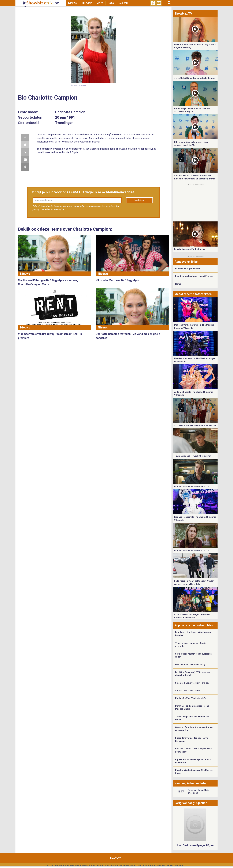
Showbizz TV (183, 14)
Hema (178, 284)
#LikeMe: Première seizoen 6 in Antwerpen (195, 426)
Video (100, 3)
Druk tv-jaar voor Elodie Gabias (190, 249)
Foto (111, 3)
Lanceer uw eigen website (188, 269)
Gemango (179, 865)
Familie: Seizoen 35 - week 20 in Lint (192, 551)
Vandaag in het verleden (191, 783)
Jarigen (123, 3)
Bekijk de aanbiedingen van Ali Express (194, 276)
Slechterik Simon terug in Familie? (192, 683)
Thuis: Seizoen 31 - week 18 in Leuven (193, 456)
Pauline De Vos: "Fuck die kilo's (190, 698)
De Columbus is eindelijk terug (190, 665)
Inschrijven (139, 200)
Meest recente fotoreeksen (193, 294)
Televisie (87, 3)
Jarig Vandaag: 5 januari (191, 803)
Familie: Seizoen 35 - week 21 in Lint (192, 487)
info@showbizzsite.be (133, 865)
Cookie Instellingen (156, 865)
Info (91, 865)
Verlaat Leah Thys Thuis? (188, 690)
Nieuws (72, 3)
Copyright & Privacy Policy (108, 865)
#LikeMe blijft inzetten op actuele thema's (195, 78)
